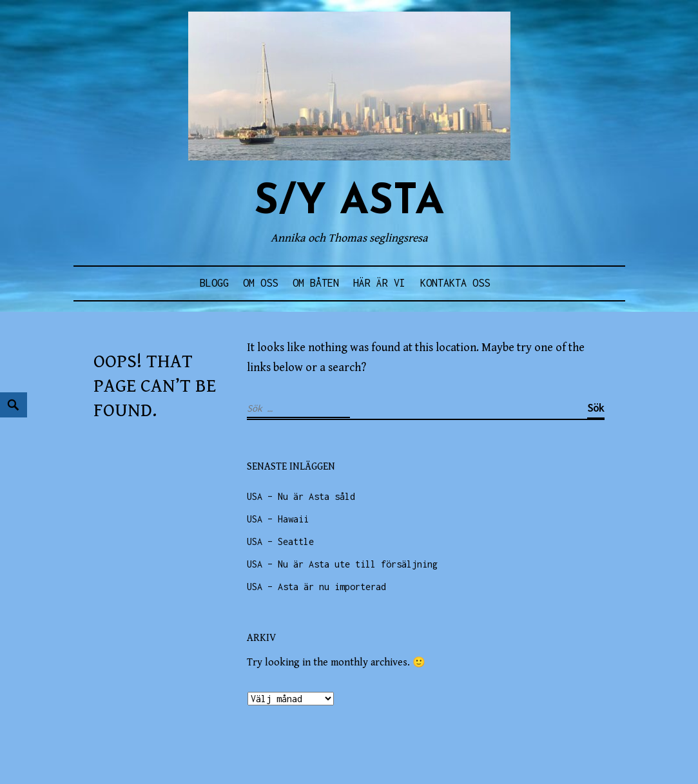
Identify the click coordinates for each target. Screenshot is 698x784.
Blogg (214, 283)
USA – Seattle (280, 541)
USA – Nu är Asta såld (301, 496)
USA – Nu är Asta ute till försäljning (342, 564)
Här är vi (379, 283)
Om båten (316, 283)
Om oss (260, 283)
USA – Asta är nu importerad (316, 587)
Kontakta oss (455, 283)
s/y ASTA (349, 203)
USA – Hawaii (278, 519)
